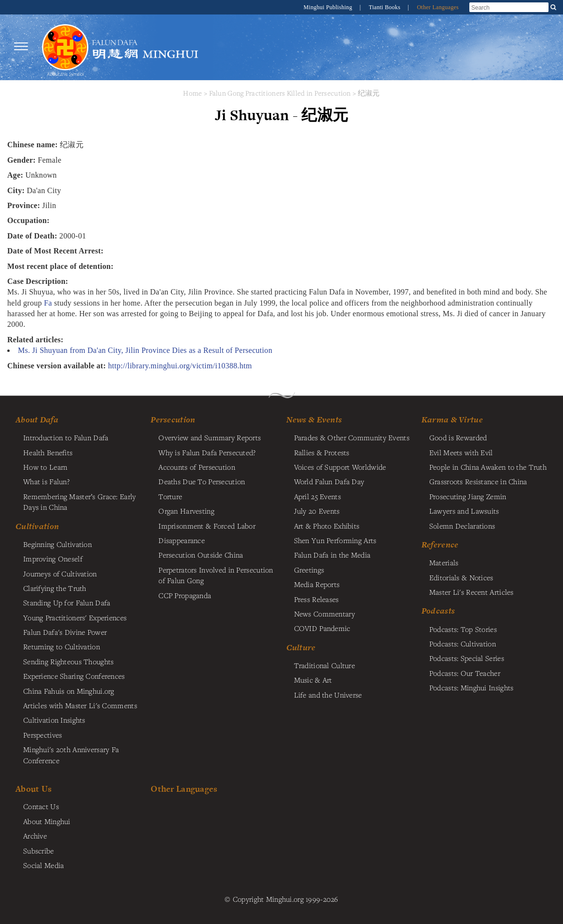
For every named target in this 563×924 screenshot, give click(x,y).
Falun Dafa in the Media (332, 555)
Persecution (173, 420)
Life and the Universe (328, 695)
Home (192, 93)
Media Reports (317, 584)
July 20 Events (317, 511)
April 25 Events (317, 496)
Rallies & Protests (322, 452)
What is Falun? (46, 481)
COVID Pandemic (322, 628)
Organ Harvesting (186, 511)
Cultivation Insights (54, 720)
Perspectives (42, 735)
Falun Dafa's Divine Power (65, 632)
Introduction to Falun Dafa (66, 437)
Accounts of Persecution (197, 467)
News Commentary (324, 614)
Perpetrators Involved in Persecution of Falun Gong (216, 575)
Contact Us (41, 806)
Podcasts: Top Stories (463, 629)
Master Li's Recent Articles (472, 592)
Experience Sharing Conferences (74, 676)
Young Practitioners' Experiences (75, 617)
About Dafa (37, 420)
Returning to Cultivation (62, 646)
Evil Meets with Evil (461, 452)
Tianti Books (386, 7)
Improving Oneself (53, 559)
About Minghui (47, 821)
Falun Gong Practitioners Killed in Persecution (281, 93)
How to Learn (45, 467)
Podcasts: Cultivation (463, 644)
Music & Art (313, 680)
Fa (48, 303)
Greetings (309, 570)
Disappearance (182, 540)
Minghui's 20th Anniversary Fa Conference (71, 755)
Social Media (43, 865)
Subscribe (39, 851)
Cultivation (37, 526)
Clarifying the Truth (55, 588)
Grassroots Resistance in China (478, 481)
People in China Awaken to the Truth (488, 467)
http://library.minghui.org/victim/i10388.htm (180, 366)
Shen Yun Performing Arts (335, 540)
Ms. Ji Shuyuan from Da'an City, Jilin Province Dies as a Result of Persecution (145, 350)
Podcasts (438, 611)
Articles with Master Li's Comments (80, 705)
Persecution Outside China (201, 555)
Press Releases (317, 599)
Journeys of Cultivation (60, 574)
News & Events (314, 420)
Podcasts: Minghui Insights (472, 687)
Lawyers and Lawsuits (464, 511)
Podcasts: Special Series (467, 658)
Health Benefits (48, 452)
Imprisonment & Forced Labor (207, 526)
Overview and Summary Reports (210, 437)
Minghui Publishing (329, 7)
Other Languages (438, 7)
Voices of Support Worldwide (340, 467)
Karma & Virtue (452, 420)
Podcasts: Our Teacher (465, 673)
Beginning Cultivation (57, 544)
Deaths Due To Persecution (202, 481)
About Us (34, 789)
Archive (35, 836)
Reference (440, 545)
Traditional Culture (324, 665)
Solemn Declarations (462, 526)
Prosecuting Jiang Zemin (468, 496)
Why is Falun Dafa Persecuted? (207, 452)
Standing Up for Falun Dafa (67, 602)
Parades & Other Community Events (352, 437)
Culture (301, 647)
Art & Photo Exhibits (327, 526)
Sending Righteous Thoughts (69, 661)
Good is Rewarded (458, 437)
